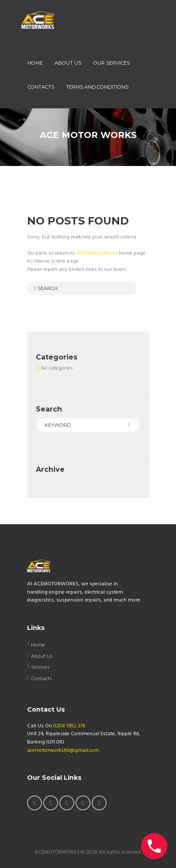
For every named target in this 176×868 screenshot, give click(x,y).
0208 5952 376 (69, 726)
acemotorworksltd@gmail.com (63, 750)
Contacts (41, 679)
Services (40, 667)
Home (38, 645)
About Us (42, 657)
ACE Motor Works (97, 253)
